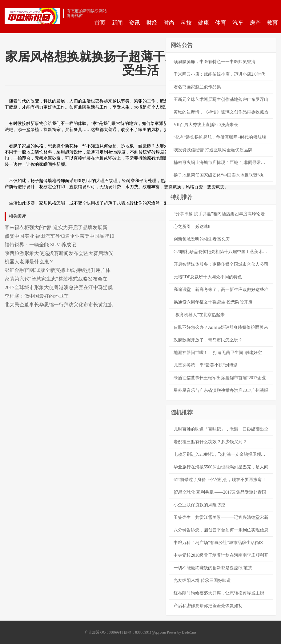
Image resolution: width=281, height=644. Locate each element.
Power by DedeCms (182, 632)
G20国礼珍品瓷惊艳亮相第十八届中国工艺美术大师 (223, 252)
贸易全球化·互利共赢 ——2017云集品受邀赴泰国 (220, 492)
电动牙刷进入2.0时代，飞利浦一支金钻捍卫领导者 (222, 454)
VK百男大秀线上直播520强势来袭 (206, 125)
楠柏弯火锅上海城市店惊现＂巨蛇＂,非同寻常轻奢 (222, 163)
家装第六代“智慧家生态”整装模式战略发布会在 (56, 279)
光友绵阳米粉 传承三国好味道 (202, 580)
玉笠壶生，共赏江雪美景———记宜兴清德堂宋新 (221, 517)
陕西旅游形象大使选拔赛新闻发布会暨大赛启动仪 (59, 253)
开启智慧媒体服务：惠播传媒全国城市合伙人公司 (221, 264)
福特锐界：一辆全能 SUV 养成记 (40, 245)
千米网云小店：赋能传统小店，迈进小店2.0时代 (219, 74)
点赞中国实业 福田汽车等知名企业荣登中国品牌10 (59, 236)
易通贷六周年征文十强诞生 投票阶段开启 (213, 302)
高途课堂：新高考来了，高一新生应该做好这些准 (221, 290)
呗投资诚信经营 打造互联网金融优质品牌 (213, 150)
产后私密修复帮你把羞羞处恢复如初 (208, 606)
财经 (152, 23)
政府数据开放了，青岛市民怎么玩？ (208, 340)
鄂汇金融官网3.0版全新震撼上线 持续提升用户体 (58, 270)
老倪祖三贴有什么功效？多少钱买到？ (210, 442)
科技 (186, 23)
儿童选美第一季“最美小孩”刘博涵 (206, 365)
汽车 (238, 23)
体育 (221, 23)
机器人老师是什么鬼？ (29, 262)
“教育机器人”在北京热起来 (199, 315)
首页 (100, 23)
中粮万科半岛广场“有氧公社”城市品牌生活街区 (219, 543)
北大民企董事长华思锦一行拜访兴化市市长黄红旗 (59, 305)
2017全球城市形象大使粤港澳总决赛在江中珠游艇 (59, 287)
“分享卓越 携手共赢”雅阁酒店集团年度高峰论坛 (219, 214)
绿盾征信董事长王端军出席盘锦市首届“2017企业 (220, 378)
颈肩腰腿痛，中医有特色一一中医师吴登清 (215, 62)
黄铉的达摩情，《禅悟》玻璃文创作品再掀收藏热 (221, 112)
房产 (255, 23)
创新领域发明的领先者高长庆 (202, 239)
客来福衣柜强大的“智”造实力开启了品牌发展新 (56, 227)
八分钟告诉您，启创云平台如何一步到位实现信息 (221, 530)
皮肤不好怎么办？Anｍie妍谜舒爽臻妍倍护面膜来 (221, 327)
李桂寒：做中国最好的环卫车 (37, 296)
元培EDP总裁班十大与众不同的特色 (208, 277)
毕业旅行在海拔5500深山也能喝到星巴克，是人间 (221, 467)
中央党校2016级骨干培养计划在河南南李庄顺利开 (221, 555)
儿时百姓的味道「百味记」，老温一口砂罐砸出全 (221, 429)
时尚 (169, 23)
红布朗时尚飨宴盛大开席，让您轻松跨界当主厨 (219, 593)
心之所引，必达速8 (192, 227)
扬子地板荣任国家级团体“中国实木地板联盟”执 (219, 175)
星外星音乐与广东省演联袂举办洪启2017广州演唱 (221, 390)
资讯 (134, 23)
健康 (203, 23)
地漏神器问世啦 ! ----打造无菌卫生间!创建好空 (218, 353)
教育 (272, 23)
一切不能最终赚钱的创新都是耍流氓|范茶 (213, 568)
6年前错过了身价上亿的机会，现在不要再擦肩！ (220, 480)
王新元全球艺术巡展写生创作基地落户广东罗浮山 (221, 99)
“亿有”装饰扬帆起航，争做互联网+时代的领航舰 (220, 137)
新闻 (117, 23)
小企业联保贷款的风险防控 (199, 505)
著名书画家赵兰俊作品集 (197, 87)
